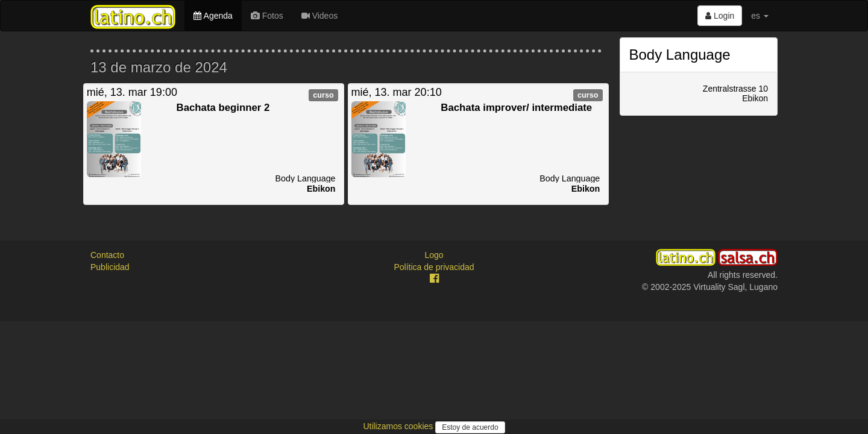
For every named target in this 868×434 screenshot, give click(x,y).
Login (720, 16)
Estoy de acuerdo (470, 427)
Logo (434, 255)
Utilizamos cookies (399, 426)
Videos (319, 16)
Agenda (213, 16)
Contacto (107, 255)
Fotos (267, 16)
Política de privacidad (434, 267)
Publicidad (110, 267)
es (760, 16)
